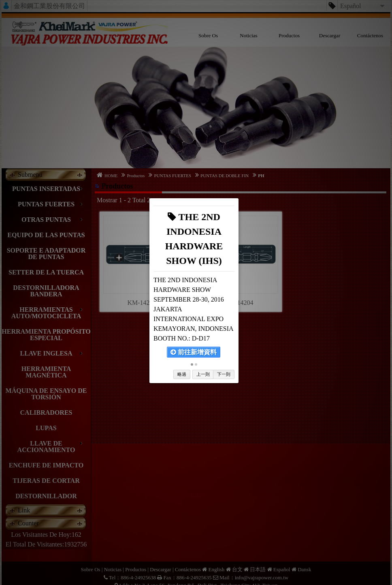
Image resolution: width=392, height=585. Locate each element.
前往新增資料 (194, 352)
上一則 (203, 374)
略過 (182, 374)
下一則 (224, 374)
